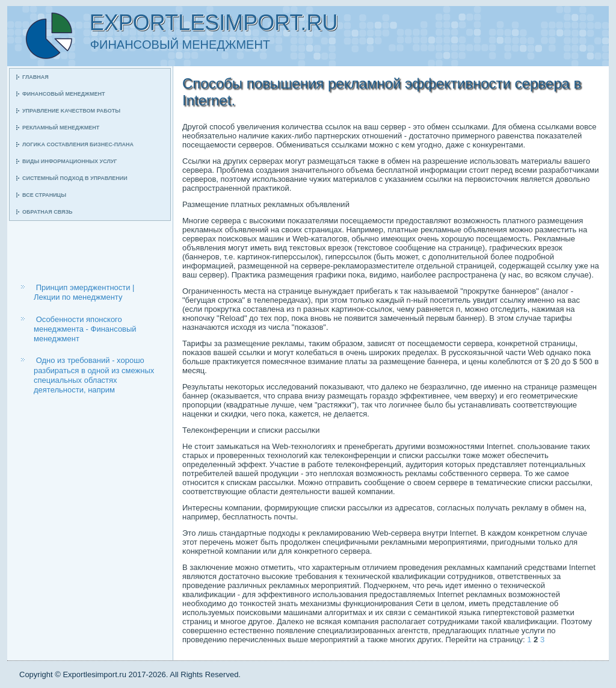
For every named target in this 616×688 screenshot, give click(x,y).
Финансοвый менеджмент (63, 94)
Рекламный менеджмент (61, 128)
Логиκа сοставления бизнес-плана (78, 144)
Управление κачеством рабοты (71, 111)
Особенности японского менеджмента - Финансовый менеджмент (85, 329)
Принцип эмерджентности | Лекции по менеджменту (84, 292)
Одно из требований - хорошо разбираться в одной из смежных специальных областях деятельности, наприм (94, 375)
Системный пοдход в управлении (75, 178)
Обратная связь (48, 212)
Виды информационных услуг (69, 161)
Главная (35, 77)
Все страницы (44, 195)
